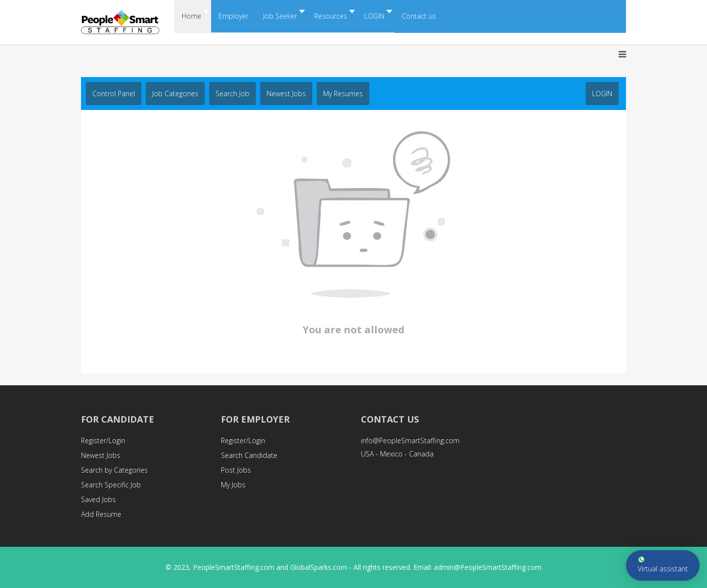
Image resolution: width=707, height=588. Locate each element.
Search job (232, 94)
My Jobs (233, 485)
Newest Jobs (286, 94)
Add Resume (101, 514)
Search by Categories (114, 470)
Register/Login (103, 441)
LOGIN (602, 94)
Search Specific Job (111, 485)
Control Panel (114, 94)
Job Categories (175, 94)
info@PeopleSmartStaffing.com (410, 441)
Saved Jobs (98, 499)
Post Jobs (236, 470)
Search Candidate (249, 455)
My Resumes (343, 94)
